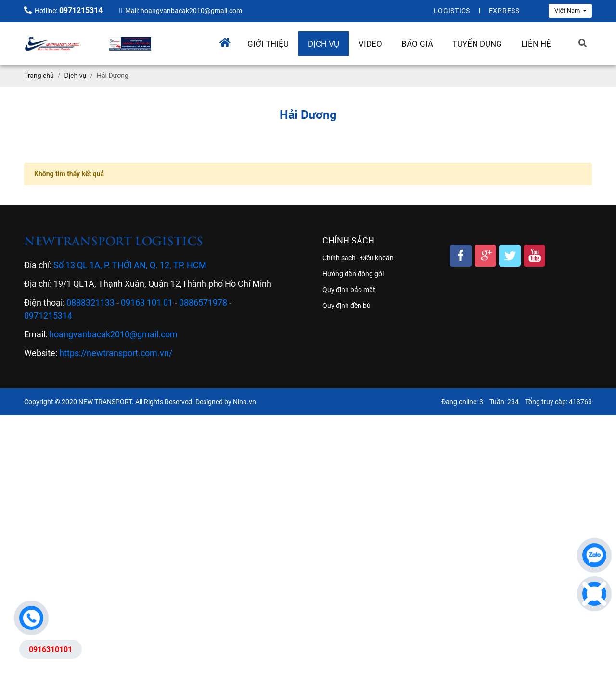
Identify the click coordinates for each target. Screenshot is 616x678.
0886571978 (203, 302)
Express (504, 11)
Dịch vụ (324, 44)
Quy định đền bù (346, 306)
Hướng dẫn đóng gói (353, 274)
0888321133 (90, 302)
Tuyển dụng (477, 44)
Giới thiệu (268, 44)
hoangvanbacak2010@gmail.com (113, 334)
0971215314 (48, 315)
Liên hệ (536, 44)
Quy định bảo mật (349, 290)
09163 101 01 (147, 302)
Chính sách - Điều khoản (358, 258)
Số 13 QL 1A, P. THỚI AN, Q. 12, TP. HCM (130, 265)
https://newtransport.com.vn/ (116, 353)
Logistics (452, 11)
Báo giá (417, 44)
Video (370, 44)
